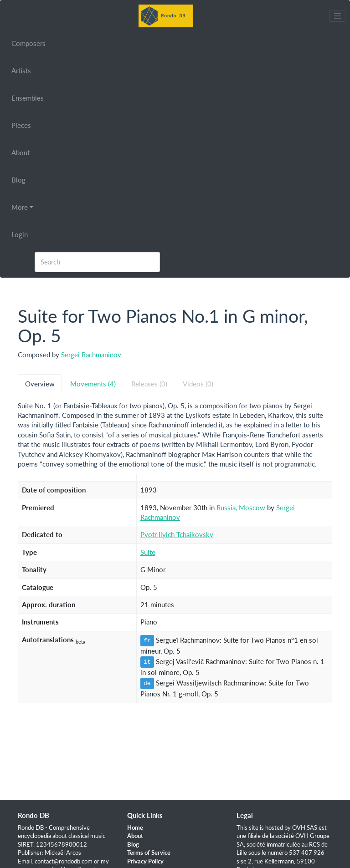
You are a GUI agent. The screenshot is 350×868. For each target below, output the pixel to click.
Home (135, 827)
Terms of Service (149, 853)
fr (147, 640)
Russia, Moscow (241, 508)
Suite (148, 552)
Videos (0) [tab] (198, 384)
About (21, 152)
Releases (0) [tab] (149, 384)
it (147, 662)
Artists (21, 71)
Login (20, 234)
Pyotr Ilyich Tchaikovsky (177, 534)
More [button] (20, 207)
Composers (28, 43)
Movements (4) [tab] (93, 384)
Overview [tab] (40, 384)
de (147, 683)
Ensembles (28, 98)
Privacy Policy (145, 861)
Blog (18, 180)
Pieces (21, 125)
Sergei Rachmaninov (91, 355)
